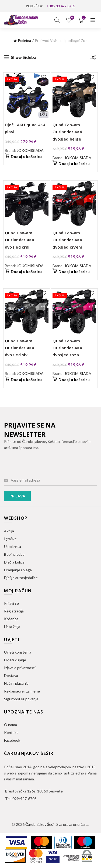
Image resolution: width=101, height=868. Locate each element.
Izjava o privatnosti (20, 668)
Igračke (10, 539)
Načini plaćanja (16, 683)
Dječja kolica (14, 562)
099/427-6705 (25, 799)
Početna (25, 41)
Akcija (9, 531)
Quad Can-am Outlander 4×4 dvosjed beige (67, 132)
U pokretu (13, 546)
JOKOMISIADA (30, 150)
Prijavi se (11, 603)
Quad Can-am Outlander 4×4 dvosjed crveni (67, 240)
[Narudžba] (93, 58)
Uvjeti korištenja (18, 652)
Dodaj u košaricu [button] (26, 157)
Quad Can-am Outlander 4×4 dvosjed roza (67, 348)
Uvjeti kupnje (15, 660)
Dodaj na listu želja (44, 77)
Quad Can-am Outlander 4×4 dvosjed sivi (20, 348)
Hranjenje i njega (18, 570)
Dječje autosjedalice (21, 578)
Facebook (12, 740)
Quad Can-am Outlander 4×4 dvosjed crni (20, 240)
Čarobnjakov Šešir (40, 824)
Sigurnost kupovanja (21, 699)
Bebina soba (14, 554)
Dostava (11, 675)
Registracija (14, 611)
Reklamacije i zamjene (22, 691)
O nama (11, 725)
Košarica (11, 619)
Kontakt (11, 732)
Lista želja (72, 18)
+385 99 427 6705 (61, 6)
